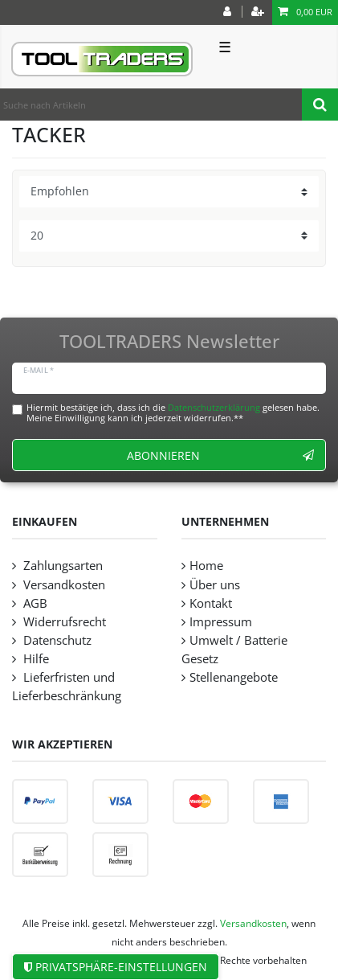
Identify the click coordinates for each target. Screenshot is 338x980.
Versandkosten (63, 585)
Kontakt (211, 603)
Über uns (215, 585)
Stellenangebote (234, 677)
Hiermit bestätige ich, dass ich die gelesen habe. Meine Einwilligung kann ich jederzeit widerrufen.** (173, 412)
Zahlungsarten (61, 566)
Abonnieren (220, 455)
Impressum (221, 622)
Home (206, 566)
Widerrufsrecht (63, 622)
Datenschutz (56, 640)
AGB (34, 603)
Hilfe (35, 659)
